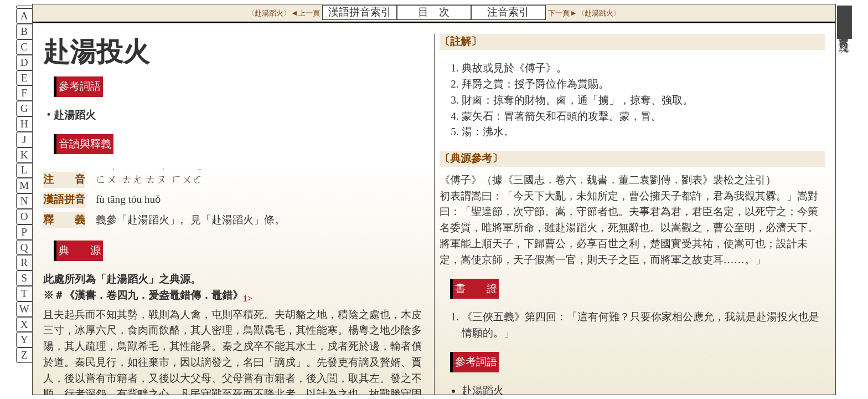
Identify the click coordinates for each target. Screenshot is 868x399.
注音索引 (508, 12)
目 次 (434, 12)
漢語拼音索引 (360, 12)
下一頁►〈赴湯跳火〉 (584, 13)
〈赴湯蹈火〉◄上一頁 (283, 13)
